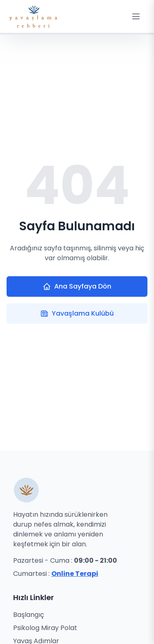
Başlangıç (29, 615)
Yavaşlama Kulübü (77, 313)
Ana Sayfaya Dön (77, 286)
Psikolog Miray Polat (45, 628)
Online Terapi (75, 574)
